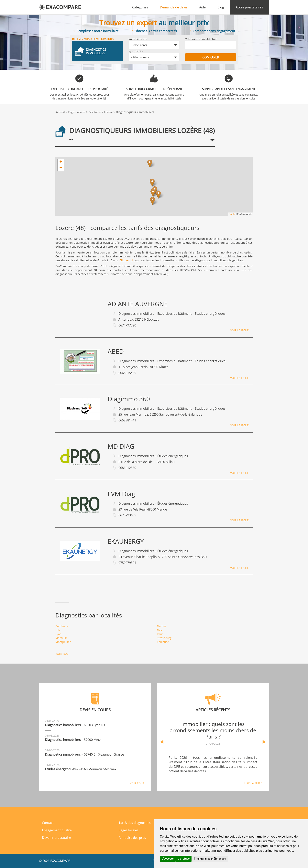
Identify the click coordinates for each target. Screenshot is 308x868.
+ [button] (61, 162)
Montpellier (63, 642)
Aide (202, 7)
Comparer (211, 57)
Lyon (58, 634)
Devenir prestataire (56, 838)
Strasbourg (164, 638)
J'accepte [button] (168, 859)
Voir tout (63, 654)
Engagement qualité (57, 830)
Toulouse (163, 642)
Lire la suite (253, 783)
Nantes (162, 626)
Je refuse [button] (184, 859)
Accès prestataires (249, 7)
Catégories (140, 7)
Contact (48, 823)
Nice (160, 630)
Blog (221, 7)
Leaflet (232, 214)
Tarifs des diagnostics (135, 823)
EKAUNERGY (126, 541)
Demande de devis (174, 7)
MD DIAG (121, 446)
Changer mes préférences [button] (210, 859)
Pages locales (77, 112)
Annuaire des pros (132, 838)
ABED (116, 351)
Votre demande (138, 39)
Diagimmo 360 (129, 399)
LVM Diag (121, 494)
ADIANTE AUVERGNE (138, 304)
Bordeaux (62, 626)
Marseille (61, 638)
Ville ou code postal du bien (201, 39)
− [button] (61, 168)
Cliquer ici (126, 260)
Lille (58, 630)
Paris (160, 634)
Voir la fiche (239, 330)
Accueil (60, 112)
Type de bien (136, 51)
